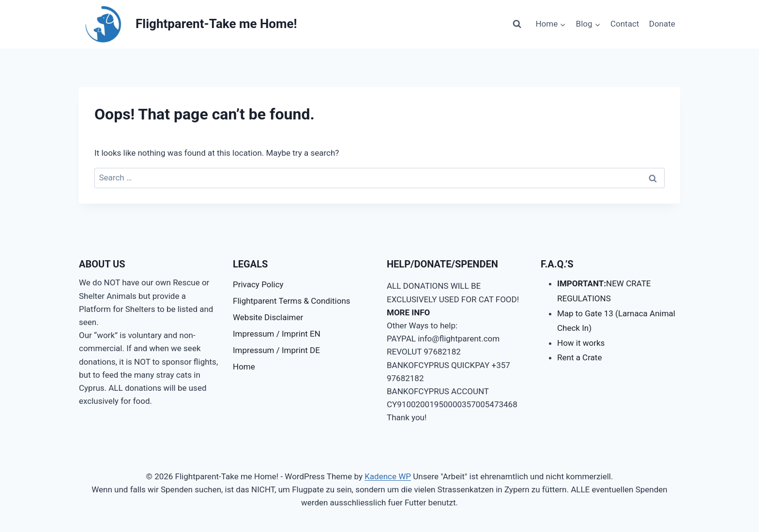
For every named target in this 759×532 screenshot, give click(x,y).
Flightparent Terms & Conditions (292, 301)
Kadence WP (388, 476)
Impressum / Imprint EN (277, 334)
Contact (625, 24)
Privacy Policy (258, 284)
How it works (581, 343)
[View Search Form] (517, 24)
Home (244, 367)
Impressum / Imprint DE (276, 350)
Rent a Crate (579, 357)
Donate (662, 24)
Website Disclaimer (268, 317)
